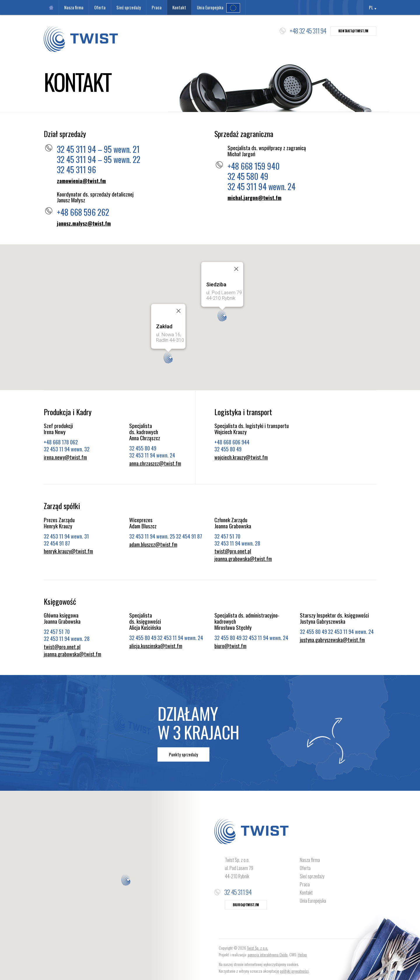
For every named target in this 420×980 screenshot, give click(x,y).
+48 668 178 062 (61, 442)
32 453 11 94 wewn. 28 (237, 543)
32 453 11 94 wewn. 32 (67, 449)
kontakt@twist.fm (353, 31)
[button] (222, 316)
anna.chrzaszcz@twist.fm (155, 464)
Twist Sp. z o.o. (258, 948)
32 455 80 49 (143, 448)
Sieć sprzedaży (312, 876)
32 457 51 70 (227, 536)
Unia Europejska (313, 901)
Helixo (302, 954)
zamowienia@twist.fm (81, 181)
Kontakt (306, 893)
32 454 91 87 (57, 543)
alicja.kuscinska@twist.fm (156, 646)
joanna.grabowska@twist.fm (243, 559)
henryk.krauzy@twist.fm (68, 551)
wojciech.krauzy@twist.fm (241, 457)
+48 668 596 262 (83, 212)
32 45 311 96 (76, 170)
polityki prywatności (294, 971)
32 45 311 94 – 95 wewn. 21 (98, 149)
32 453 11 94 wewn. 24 (152, 455)
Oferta (305, 868)
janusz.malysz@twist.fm (84, 224)
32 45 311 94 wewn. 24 (261, 186)
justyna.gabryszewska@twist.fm (332, 640)
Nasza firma (310, 860)
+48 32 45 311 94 (308, 31)
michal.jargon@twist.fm (254, 198)
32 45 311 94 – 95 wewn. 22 (99, 159)
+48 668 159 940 (254, 166)
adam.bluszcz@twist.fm (153, 545)
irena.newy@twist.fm (65, 457)
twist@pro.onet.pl (233, 551)
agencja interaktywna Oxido (268, 954)
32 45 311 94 (238, 892)
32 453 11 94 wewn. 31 (66, 536)
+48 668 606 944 (232, 442)
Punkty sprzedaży (183, 754)
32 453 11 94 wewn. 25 (152, 536)
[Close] (236, 269)
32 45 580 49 (248, 176)
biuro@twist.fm (230, 646)
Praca (305, 884)
